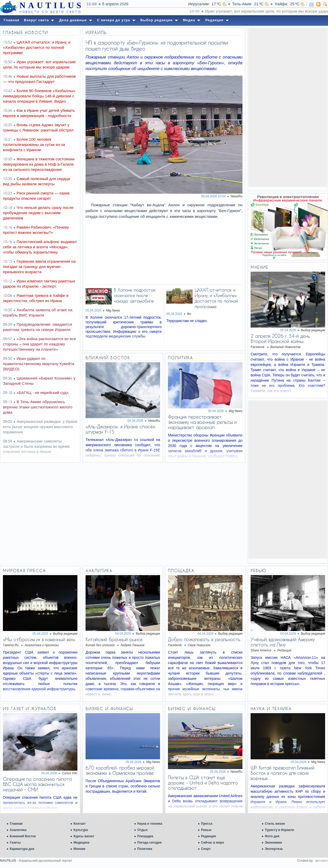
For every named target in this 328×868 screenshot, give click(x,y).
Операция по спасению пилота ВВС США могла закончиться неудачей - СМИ (37, 784)
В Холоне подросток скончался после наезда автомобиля (135, 295)
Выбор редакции (313, 330)
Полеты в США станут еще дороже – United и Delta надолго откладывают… (203, 783)
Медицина (81, 843)
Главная (16, 824)
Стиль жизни (275, 824)
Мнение (79, 849)
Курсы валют (84, 836)
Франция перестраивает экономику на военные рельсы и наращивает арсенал (202, 422)
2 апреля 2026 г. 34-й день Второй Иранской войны (280, 339)
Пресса (207, 824)
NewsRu (237, 196)
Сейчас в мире (212, 843)
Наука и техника (150, 824)
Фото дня (272, 836)
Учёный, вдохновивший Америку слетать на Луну (283, 642)
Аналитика (18, 830)
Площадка (145, 836)
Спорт (206, 849)
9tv (189, 314)
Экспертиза (274, 849)
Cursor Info (70, 773)
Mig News (113, 311)
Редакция (208, 836)
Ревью (206, 830)
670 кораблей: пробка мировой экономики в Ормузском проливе (120, 770)
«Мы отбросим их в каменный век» (39, 639)
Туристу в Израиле (279, 830)
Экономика (273, 843)
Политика (145, 849)
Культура (81, 830)
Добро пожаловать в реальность (204, 639)
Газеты (15, 843)
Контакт (80, 824)
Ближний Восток (23, 836)
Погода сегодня (149, 843)
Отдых (142, 830)
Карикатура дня (22, 849)
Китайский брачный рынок (114, 639)
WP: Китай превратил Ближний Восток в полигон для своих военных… (282, 773)
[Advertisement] (288, 107)
